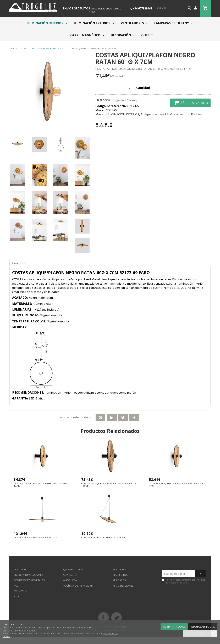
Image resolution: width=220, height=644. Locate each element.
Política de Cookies (25, 631)
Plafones (197, 114)
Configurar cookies (200, 634)
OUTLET (147, 35)
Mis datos (119, 580)
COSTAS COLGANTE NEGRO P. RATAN (35, 538)
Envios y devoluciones (29, 575)
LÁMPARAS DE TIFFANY (173, 23)
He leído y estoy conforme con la (184, 581)
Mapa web (20, 591)
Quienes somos (73, 569)
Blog (17, 596)
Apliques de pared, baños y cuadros (165, 114)
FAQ (16, 586)
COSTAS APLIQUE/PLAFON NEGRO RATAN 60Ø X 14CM (110, 485)
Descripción (20, 263)
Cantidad (143, 88)
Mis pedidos (120, 575)
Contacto (20, 569)
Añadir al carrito (190, 103)
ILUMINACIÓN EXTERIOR (94, 23)
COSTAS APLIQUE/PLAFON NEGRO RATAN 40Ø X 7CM (177, 485)
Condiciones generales (29, 580)
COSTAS (111, 110)
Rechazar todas (203, 627)
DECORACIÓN (122, 35)
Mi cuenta (119, 569)
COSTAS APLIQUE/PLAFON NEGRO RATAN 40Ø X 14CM (42, 485)
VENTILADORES (134, 23)
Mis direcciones (123, 586)
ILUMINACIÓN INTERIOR (47, 23)
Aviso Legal (71, 580)
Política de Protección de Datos (185, 581)
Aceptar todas (174, 627)
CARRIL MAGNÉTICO (87, 35)
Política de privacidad (78, 586)
